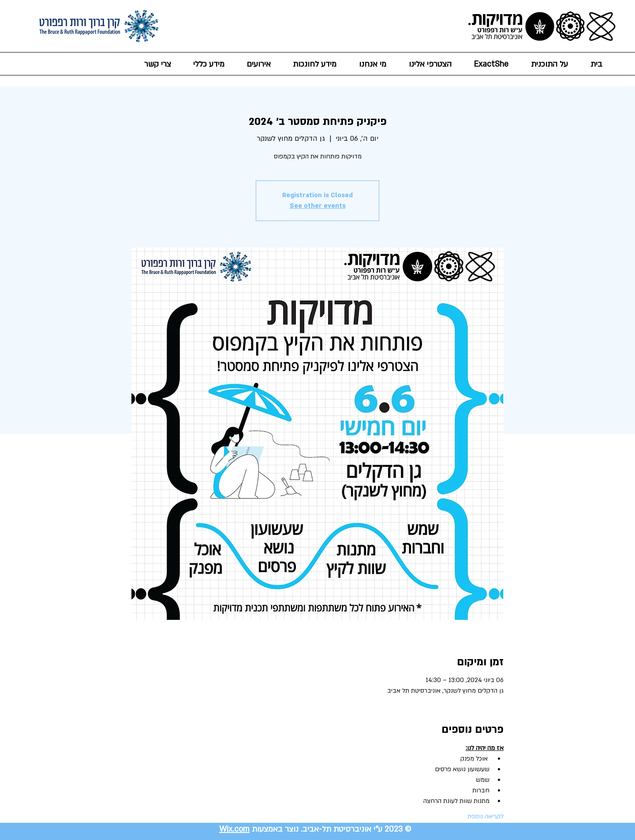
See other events (318, 206)
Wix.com (234, 829)
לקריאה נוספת (486, 816)
